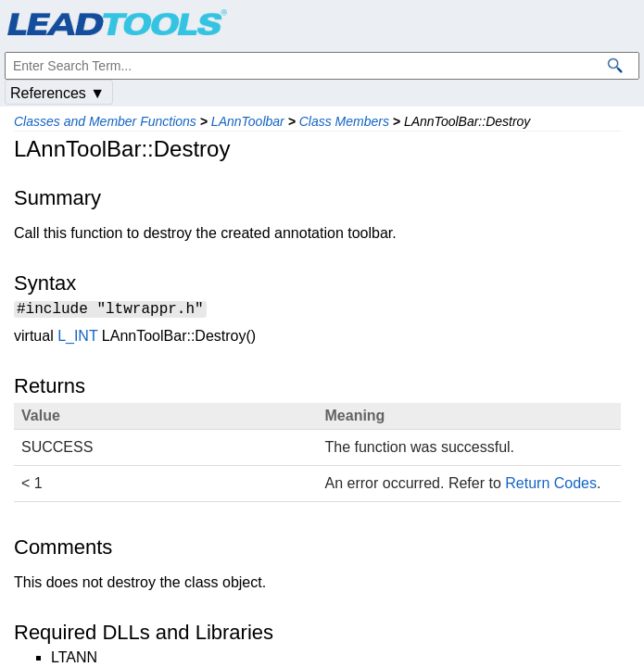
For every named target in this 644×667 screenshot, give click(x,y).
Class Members (344, 121)
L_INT (77, 339)
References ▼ (57, 93)
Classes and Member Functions (105, 121)
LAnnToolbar (248, 121)
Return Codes (551, 486)
